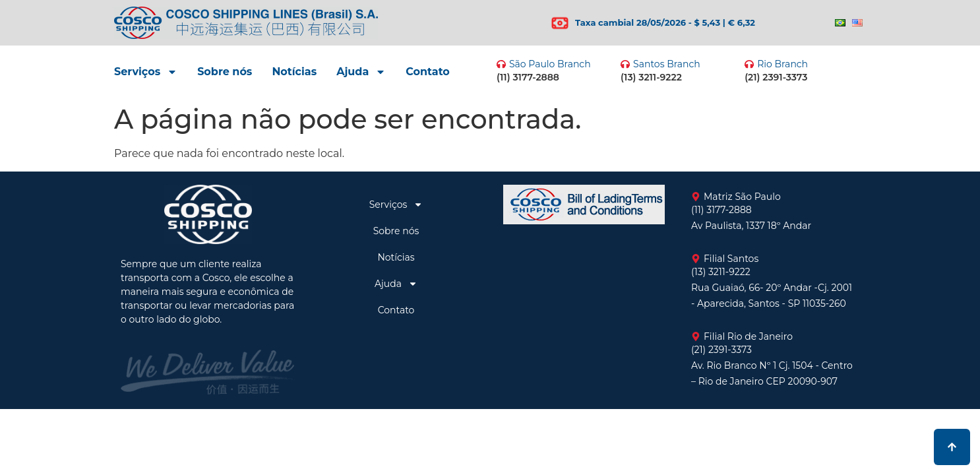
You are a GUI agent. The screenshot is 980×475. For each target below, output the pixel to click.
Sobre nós (225, 72)
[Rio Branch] (749, 64)
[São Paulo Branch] (501, 64)
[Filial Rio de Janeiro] (696, 336)
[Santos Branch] (625, 64)
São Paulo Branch (550, 64)
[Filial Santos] (696, 259)
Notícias (294, 72)
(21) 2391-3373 (776, 77)
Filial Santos (731, 259)
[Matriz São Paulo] (696, 197)
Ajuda (361, 72)
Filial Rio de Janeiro (748, 336)
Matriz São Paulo (742, 197)
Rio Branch (782, 64)
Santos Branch (667, 64)
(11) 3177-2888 (528, 77)
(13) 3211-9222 (651, 77)
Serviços (146, 72)
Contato (428, 72)
